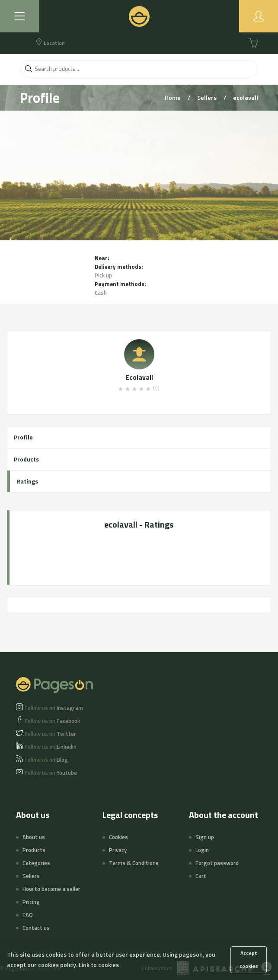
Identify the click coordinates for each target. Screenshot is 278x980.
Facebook (52, 721)
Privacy (118, 850)
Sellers (208, 97)
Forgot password (217, 863)
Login (202, 850)
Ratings (27, 481)
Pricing (31, 902)
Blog (46, 760)
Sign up (205, 837)
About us (34, 837)
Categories (36, 863)
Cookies (118, 837)
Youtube (51, 773)
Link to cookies (99, 965)
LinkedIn (51, 747)
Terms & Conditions (134, 863)
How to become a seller (51, 889)
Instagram (54, 708)
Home (173, 97)
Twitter (50, 734)
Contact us (36, 928)
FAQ (28, 915)
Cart (201, 876)
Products (26, 459)
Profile (23, 437)
